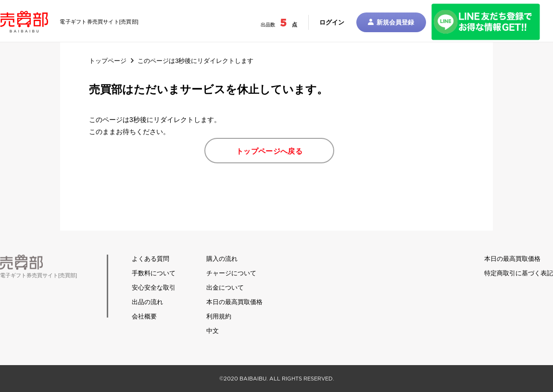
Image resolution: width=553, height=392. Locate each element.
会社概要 (144, 316)
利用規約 (219, 316)
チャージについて (231, 273)
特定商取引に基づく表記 (519, 273)
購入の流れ (222, 259)
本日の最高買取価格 (234, 302)
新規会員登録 (391, 22)
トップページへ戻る (269, 151)
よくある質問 (151, 259)
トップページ (108, 61)
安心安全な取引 (154, 288)
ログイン (332, 22)
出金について (225, 288)
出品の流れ (147, 302)
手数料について (154, 273)
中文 (213, 331)
